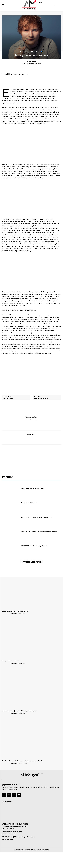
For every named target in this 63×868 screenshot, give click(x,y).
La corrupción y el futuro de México (32, 488)
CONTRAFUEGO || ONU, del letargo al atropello (36, 517)
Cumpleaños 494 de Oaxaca (30, 503)
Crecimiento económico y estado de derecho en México (39, 532)
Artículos (5, 829)
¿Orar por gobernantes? (41, 398)
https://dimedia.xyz (32, 420)
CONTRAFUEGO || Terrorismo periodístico (35, 546)
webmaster (33, 61)
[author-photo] (6, 613)
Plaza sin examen (8, 398)
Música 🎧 (24, 52)
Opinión (4, 839)
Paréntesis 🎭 (37, 52)
